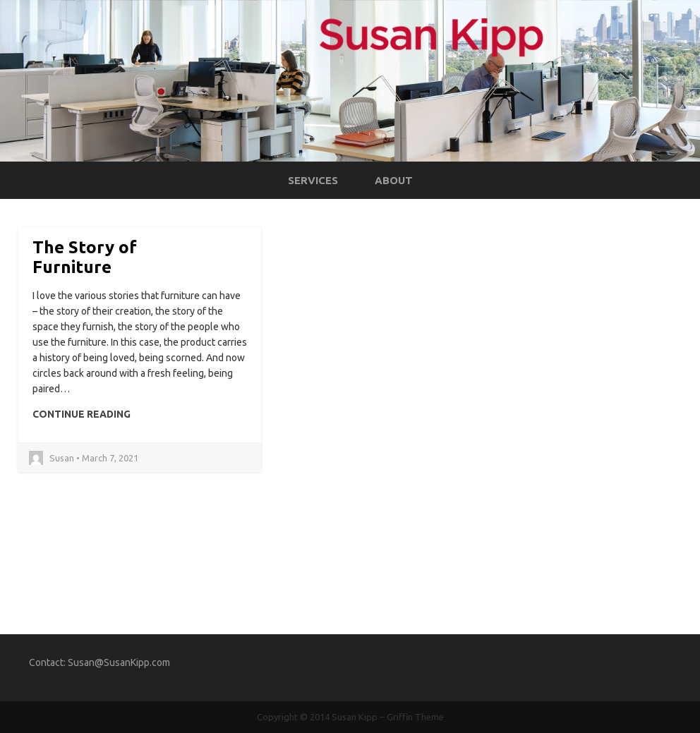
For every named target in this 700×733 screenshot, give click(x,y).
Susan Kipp (355, 717)
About (394, 180)
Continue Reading (82, 414)
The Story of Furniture (85, 257)
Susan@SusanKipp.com (119, 662)
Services (313, 180)
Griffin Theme (415, 717)
